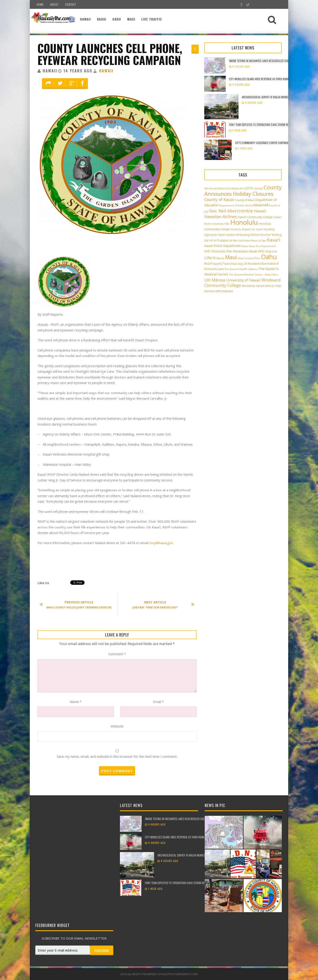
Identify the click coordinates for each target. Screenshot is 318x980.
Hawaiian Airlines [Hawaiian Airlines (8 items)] (221, 217)
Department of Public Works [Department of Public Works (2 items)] (236, 205)
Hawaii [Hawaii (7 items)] (260, 211)
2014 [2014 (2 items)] (242, 188)
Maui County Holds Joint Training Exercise (78, 605)
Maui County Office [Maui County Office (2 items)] (249, 258)
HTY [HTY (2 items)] (211, 241)
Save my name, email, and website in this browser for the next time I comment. (117, 756)
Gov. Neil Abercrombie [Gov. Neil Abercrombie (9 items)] (231, 211)
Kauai (102, 19)
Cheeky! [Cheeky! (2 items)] (258, 188)
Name (76, 702)
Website (117, 726)
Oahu (117, 19)
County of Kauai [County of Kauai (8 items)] (219, 199)
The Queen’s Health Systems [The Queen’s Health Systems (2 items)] (241, 269)
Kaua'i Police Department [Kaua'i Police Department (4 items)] (222, 246)
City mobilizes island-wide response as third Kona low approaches (269, 79)
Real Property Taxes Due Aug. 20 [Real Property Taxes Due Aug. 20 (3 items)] (226, 264)
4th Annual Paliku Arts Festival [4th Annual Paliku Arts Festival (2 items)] (221, 188)
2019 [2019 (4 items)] (249, 188)
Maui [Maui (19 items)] (231, 257)
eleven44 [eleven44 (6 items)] (261, 205)
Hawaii (85, 19)
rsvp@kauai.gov (161, 543)
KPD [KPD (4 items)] (261, 251)
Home (40, 4)
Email (158, 702)
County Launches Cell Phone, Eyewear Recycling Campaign (110, 54)
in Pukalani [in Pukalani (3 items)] (221, 240)
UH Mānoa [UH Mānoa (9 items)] (215, 280)
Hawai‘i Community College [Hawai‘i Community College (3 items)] (255, 217)
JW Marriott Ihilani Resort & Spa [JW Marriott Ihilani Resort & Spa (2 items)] (248, 241)
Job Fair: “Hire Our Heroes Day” (161, 605)
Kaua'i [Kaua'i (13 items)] (274, 240)
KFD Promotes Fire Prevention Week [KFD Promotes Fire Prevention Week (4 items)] (231, 251)
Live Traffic (152, 19)
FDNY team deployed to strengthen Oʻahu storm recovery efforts (268, 125)
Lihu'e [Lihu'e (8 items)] (210, 258)
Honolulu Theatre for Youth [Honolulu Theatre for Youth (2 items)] (247, 229)
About (54, 4)
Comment (117, 654)
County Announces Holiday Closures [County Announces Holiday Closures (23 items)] (243, 190)
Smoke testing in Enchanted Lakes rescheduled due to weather (266, 61)
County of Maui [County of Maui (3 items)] (245, 200)
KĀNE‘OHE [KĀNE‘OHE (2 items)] (271, 252)
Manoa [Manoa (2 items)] (220, 258)
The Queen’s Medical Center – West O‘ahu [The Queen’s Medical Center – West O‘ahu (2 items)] (254, 275)
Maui (131, 19)
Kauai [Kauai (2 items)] (245, 246)
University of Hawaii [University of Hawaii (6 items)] (243, 280)
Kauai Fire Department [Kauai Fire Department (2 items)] (262, 246)
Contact (71, 4)
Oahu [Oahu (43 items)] (269, 257)
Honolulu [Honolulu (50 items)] (244, 222)
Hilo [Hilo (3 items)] (227, 224)
